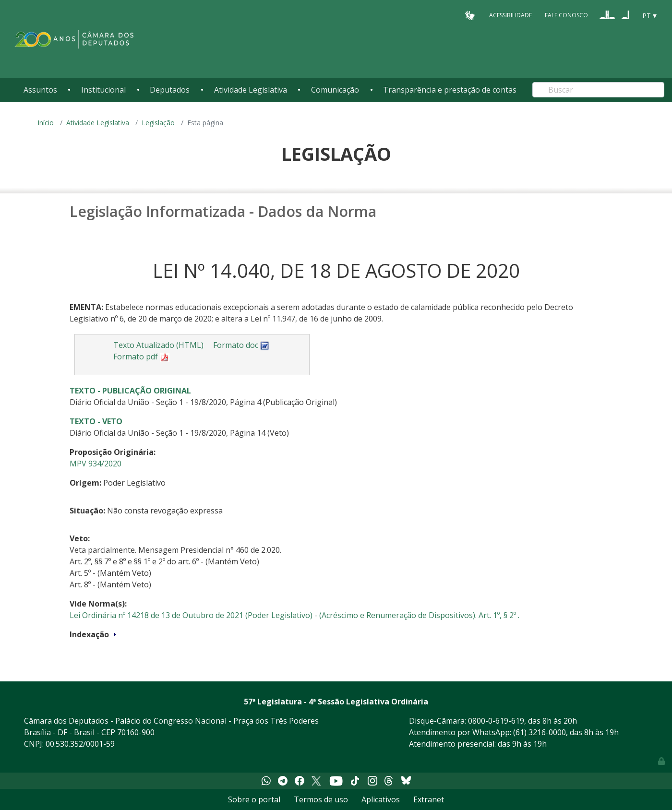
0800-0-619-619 (496, 721)
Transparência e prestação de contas (450, 90)
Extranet (429, 799)
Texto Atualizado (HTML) (158, 345)
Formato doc (241, 345)
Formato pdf (141, 357)
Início (46, 123)
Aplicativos (381, 799)
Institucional (103, 90)
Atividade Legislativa (251, 90)
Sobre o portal (254, 799)
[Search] (598, 90)
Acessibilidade (510, 15)
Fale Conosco (566, 15)
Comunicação (335, 90)
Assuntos (40, 90)
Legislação (158, 123)
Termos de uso (321, 799)
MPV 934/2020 (96, 464)
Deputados (170, 90)
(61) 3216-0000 (540, 732)
